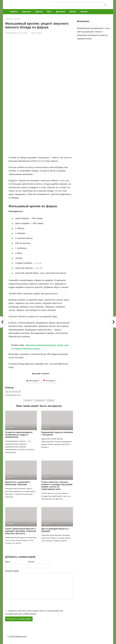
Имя (8, 562)
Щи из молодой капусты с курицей (55, 530)
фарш (51, 400)
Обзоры (84, 12)
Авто (49, 12)
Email (32, 562)
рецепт (29, 400)
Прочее (73, 12)
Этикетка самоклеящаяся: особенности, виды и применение (19, 435)
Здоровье (26, 12)
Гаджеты (14, 12)
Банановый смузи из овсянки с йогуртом (57, 433)
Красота (39, 12)
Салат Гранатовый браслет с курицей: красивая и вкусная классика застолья (21, 531)
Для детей (61, 12)
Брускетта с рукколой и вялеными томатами (18, 483)
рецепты (40, 400)
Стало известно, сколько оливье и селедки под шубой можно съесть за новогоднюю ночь (57, 486)
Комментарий (12, 571)
